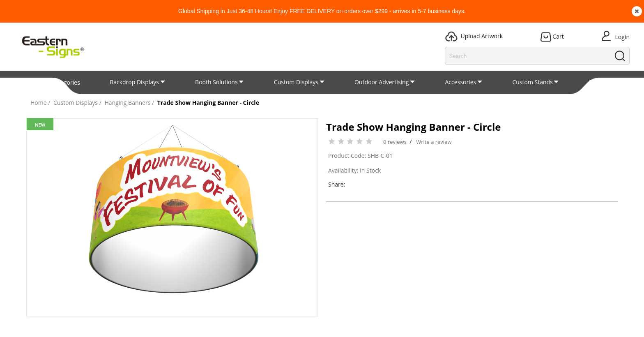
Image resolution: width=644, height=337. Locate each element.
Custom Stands (532, 82)
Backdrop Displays (134, 82)
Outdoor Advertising (382, 82)
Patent (598, 82)
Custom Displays (296, 82)
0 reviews (395, 142)
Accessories (461, 82)
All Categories (58, 82)
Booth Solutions (216, 82)
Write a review (434, 142)
